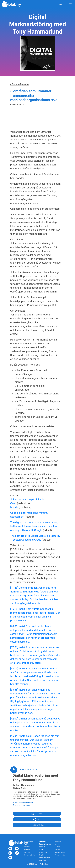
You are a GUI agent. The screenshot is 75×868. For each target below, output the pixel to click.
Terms (26, 844)
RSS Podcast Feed (21, 805)
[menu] (70, 4)
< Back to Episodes (20, 84)
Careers (57, 847)
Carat (13, 503)
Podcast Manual (45, 858)
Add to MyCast (37, 825)
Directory (43, 860)
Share (37, 820)
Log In (61, 4)
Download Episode (28, 770)
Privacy (27, 847)
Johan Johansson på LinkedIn (27, 499)
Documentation (30, 855)
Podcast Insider (60, 855)
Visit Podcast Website (23, 802)
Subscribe (37, 814)
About (57, 844)
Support (27, 852)
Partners (58, 849)
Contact (27, 849)
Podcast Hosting (45, 844)
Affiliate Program (61, 852)
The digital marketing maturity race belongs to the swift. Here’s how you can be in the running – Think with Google (35, 526)
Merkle (14, 507)
